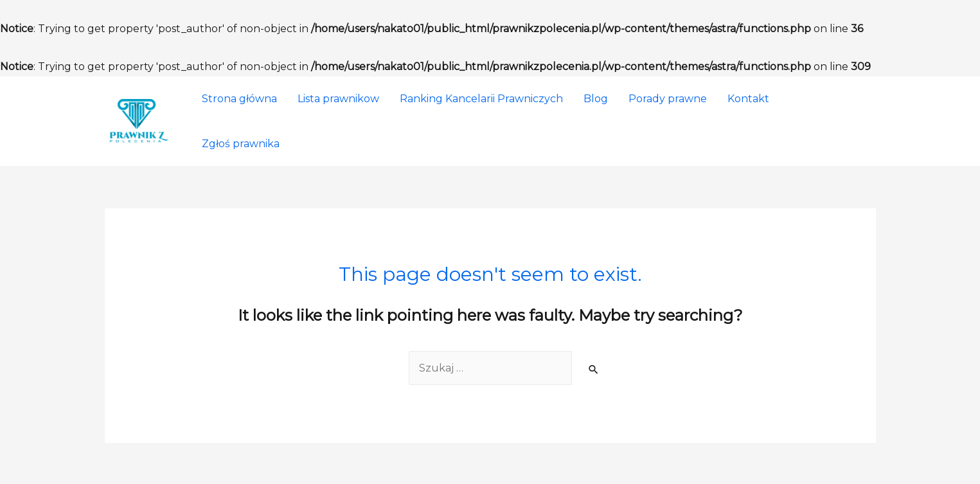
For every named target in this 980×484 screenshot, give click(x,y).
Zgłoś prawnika (241, 144)
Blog (596, 99)
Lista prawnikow (338, 99)
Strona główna (239, 99)
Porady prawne (668, 99)
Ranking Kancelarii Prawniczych (481, 99)
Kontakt (748, 99)
